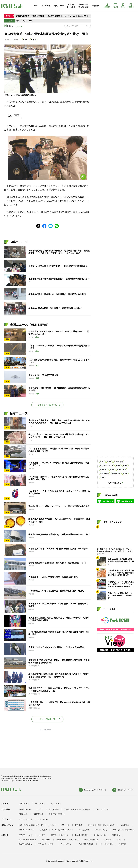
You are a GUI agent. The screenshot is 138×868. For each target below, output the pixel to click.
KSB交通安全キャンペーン (63, 830)
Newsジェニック (102, 809)
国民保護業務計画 (91, 840)
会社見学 (43, 830)
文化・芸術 (122, 470)
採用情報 (107, 6)
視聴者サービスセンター (60, 835)
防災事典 (79, 825)
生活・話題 (119, 462)
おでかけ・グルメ (107, 466)
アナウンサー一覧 (26, 819)
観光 (126, 474)
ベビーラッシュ (69, 16)
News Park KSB (25, 809)
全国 (31, 21)
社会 (34, 40)
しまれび (52, 825)
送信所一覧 (46, 840)
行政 (119, 466)
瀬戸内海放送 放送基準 (27, 840)
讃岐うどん (117, 474)
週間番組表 (23, 814)
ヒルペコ (40, 809)
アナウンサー (59, 6)
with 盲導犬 (125, 825)
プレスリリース (100, 835)
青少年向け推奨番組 (57, 814)
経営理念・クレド (26, 835)
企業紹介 (95, 6)
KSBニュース (24, 804)
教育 (103, 478)
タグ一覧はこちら (114, 483)
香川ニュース (56, 804)
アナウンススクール (26, 830)
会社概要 (42, 835)
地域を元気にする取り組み (84, 6)
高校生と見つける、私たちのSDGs (101, 825)
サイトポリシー (67, 844)
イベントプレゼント (71, 6)
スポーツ (104, 470)
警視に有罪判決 (38, 16)
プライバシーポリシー (47, 844)
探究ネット (65, 825)
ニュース (35, 6)
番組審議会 (116, 835)
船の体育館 (105, 474)
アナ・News (43, 819)
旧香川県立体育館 (23, 16)
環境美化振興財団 (26, 844)
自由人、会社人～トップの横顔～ (77, 809)
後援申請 (122, 844)
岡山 (18, 21)
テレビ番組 (46, 6)
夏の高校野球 (84, 830)
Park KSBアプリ (101, 830)
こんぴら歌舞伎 (54, 16)
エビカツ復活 (83, 16)
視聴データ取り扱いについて (68, 840)
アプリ (123, 6)
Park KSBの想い (82, 835)
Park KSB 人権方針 (86, 844)
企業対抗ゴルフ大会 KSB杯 (124, 830)
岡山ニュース (40, 804)
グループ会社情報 (106, 844)
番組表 (116, 6)
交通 (113, 470)
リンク (119, 840)
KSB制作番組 (38, 814)
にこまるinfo (54, 809)
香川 (24, 21)
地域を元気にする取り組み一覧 (31, 825)
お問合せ (131, 6)
